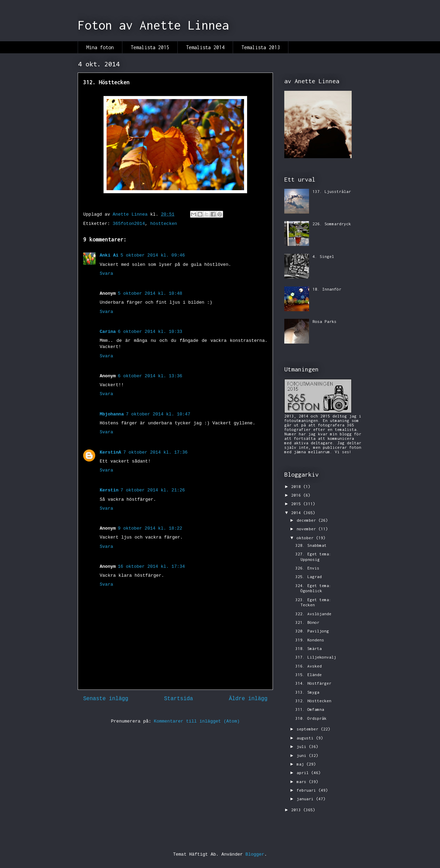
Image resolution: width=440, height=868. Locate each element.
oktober (306, 538)
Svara (106, 274)
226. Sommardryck (332, 224)
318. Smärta (309, 648)
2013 (297, 810)
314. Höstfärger (313, 683)
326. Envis (307, 568)
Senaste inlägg (106, 699)
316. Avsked (309, 666)
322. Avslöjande (313, 614)
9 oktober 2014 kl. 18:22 (150, 528)
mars (303, 782)
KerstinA (110, 452)
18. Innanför (327, 289)
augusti (306, 738)
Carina (108, 332)
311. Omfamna (310, 709)
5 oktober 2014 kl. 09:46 (153, 255)
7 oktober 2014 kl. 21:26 (153, 490)
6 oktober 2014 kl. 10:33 (150, 332)
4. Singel (323, 256)
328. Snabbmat (311, 545)
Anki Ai (109, 255)
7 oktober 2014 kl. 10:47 (158, 414)
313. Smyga (307, 692)
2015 (297, 504)
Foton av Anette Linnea (153, 25)
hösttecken (164, 224)
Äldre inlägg (248, 699)
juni (303, 755)
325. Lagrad (309, 577)
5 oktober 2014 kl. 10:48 (150, 294)
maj (301, 764)
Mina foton (100, 47)
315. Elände (309, 675)
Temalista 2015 (150, 47)
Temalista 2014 (205, 47)
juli (303, 746)
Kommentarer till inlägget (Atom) (197, 721)
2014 (297, 513)
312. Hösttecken (313, 701)
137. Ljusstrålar (332, 191)
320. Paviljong (312, 631)
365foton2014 (129, 224)
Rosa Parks (324, 321)
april (304, 773)
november (307, 529)
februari (307, 790)
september (309, 729)
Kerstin (109, 490)
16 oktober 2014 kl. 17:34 (151, 567)
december (307, 520)
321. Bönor (307, 622)
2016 (297, 495)
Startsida (178, 699)
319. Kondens (310, 640)
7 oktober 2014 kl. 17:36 (155, 452)
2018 (297, 486)
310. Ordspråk (311, 718)
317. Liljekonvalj (316, 657)
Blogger (255, 854)
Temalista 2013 (261, 47)
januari (306, 799)
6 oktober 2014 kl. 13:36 (150, 376)
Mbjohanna (112, 414)
